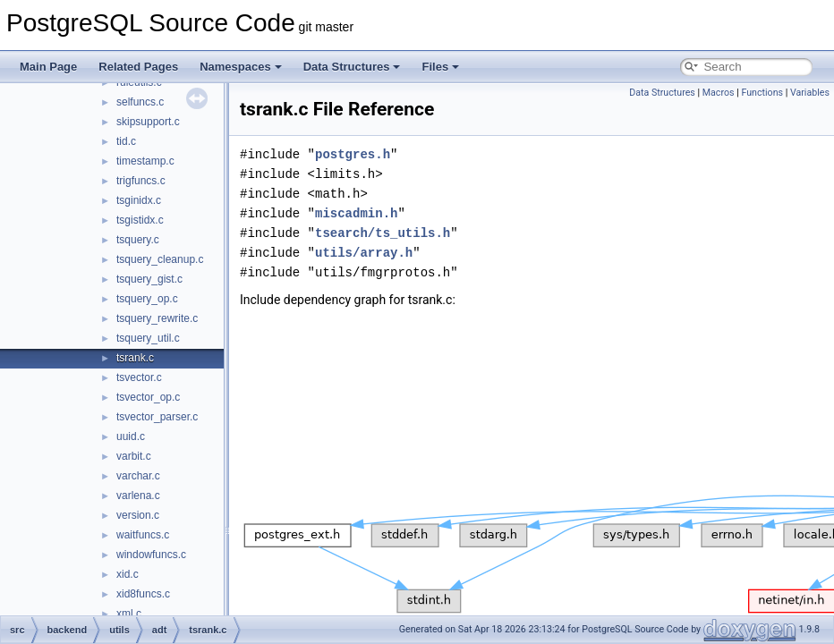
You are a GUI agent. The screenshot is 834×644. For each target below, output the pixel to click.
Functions (762, 93)
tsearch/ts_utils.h (383, 233)
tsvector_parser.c (157, 417)
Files (440, 67)
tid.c (126, 141)
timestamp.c (145, 161)
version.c (138, 515)
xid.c (128, 574)
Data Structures (352, 67)
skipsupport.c (148, 122)
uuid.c (131, 436)
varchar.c (138, 476)
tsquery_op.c (147, 299)
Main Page (48, 67)
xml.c (129, 614)
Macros (719, 93)
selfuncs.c (140, 102)
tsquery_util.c (148, 338)
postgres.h (353, 154)
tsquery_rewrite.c (157, 318)
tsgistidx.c (140, 220)
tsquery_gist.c (149, 279)
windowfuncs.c (151, 555)
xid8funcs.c (143, 594)
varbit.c (134, 456)
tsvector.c (139, 377)
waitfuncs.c (143, 535)
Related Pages (138, 67)
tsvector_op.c (148, 397)
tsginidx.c (139, 200)
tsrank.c (135, 358)
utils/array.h (364, 253)
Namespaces (241, 67)
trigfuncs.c (141, 181)
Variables (810, 93)
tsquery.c (138, 240)
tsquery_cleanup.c (160, 259)
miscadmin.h (356, 213)
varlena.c (138, 496)
